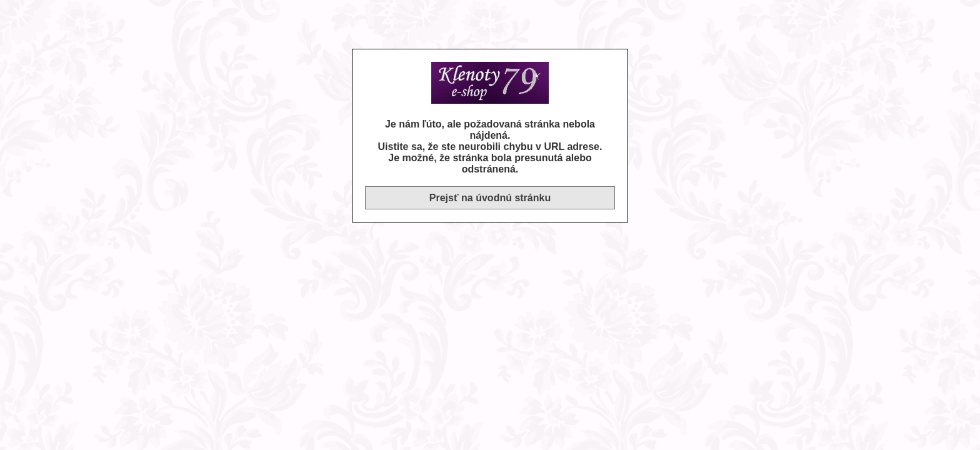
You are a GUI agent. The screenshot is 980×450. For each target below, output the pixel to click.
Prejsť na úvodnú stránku (490, 198)
